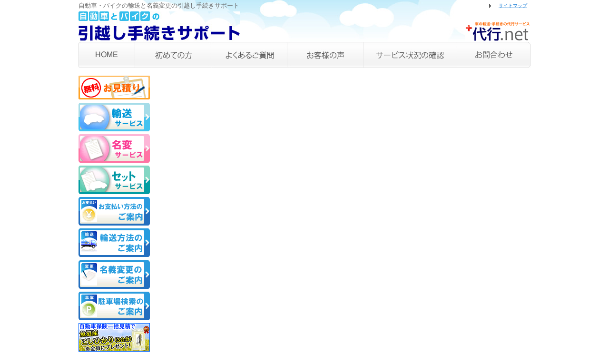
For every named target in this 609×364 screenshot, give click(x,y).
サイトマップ (513, 5)
